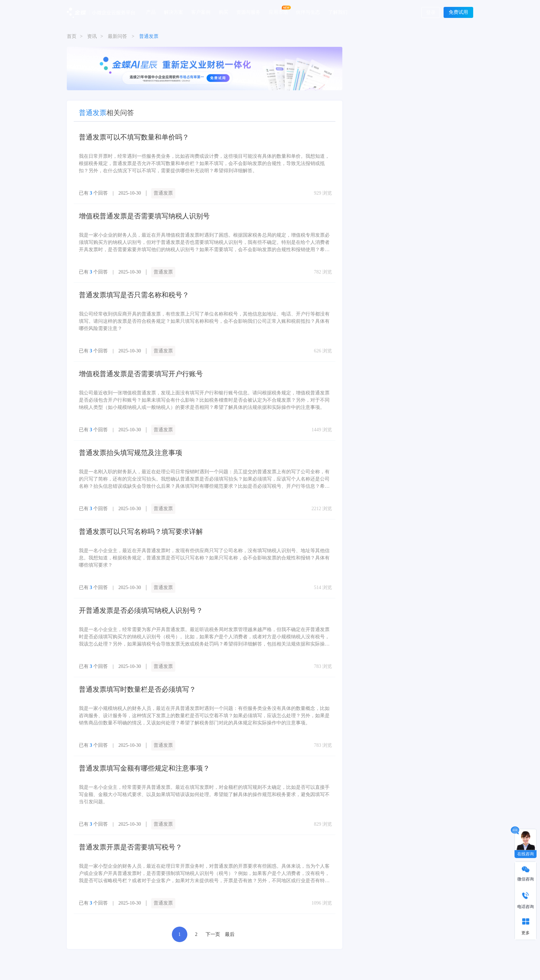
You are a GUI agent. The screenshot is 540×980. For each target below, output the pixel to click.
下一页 (213, 934)
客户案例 (201, 12)
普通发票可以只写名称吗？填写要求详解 (141, 532)
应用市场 (278, 12)
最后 (230, 934)
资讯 (92, 36)
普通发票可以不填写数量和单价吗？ (134, 137)
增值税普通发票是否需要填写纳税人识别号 (144, 216)
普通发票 (163, 193)
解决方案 (174, 12)
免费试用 (458, 12)
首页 (72, 36)
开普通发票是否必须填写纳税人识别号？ (141, 610)
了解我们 (338, 12)
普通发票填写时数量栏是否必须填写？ (137, 689)
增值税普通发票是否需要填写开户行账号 (141, 374)
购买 (224, 12)
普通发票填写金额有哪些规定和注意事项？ (144, 768)
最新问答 (117, 36)
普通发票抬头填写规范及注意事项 (131, 453)
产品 (151, 12)
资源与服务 (248, 12)
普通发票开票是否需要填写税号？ (131, 847)
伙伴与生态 (308, 12)
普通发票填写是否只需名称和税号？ (134, 295)
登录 (431, 13)
